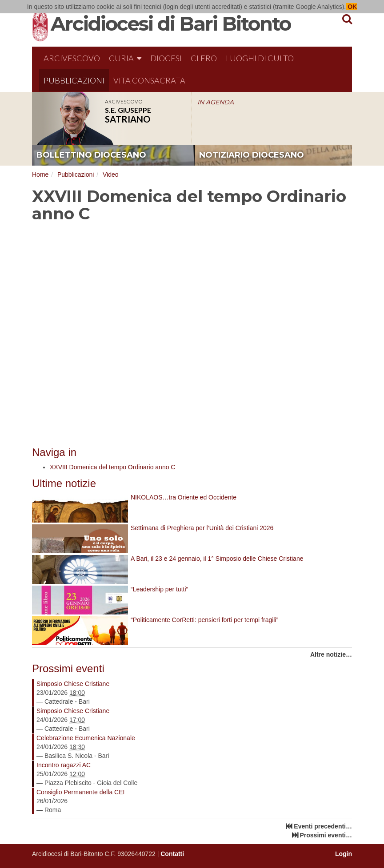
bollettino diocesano (91, 155)
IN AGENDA (216, 102)
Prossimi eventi (68, 668)
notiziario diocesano (252, 155)
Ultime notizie (64, 483)
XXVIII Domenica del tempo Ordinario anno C (112, 467)
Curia (125, 58)
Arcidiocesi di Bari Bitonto (171, 24)
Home (40, 174)
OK (351, 7)
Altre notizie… (331, 654)
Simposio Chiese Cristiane (73, 684)
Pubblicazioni (74, 80)
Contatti (172, 854)
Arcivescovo (72, 58)
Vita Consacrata (149, 80)
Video (111, 174)
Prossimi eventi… (326, 835)
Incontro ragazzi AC (64, 765)
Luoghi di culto (260, 58)
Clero (204, 58)
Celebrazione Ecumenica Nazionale (86, 738)
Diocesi (166, 58)
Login (344, 854)
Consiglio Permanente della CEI (80, 792)
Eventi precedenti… (323, 826)
